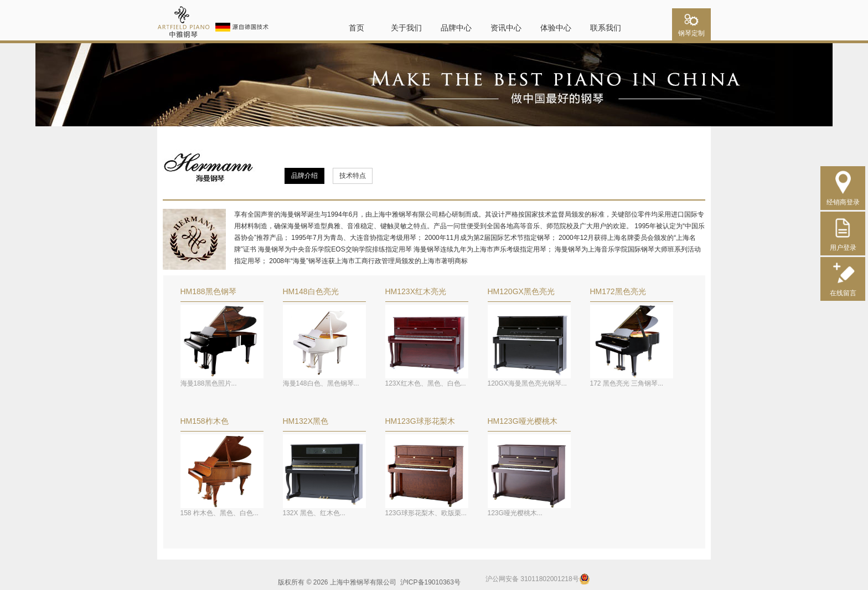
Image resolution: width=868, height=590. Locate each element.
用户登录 (843, 243)
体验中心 (556, 28)
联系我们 (606, 28)
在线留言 (843, 289)
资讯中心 (506, 28)
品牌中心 (456, 28)
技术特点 (353, 176)
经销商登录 (843, 198)
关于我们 (406, 28)
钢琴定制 (691, 30)
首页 (356, 28)
